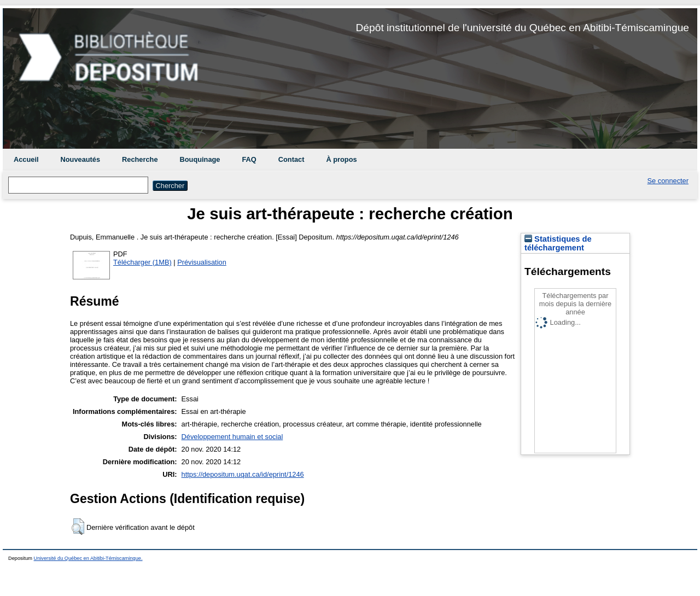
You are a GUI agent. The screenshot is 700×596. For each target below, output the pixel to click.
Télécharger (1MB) (142, 262)
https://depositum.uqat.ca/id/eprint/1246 (243, 474)
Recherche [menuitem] (140, 159)
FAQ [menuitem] (249, 159)
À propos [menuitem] (341, 159)
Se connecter (668, 181)
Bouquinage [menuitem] (200, 159)
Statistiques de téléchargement (558, 243)
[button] (78, 527)
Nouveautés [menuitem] (81, 159)
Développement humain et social (232, 437)
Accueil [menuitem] (26, 159)
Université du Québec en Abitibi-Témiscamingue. (88, 558)
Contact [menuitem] (291, 159)
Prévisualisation (202, 262)
